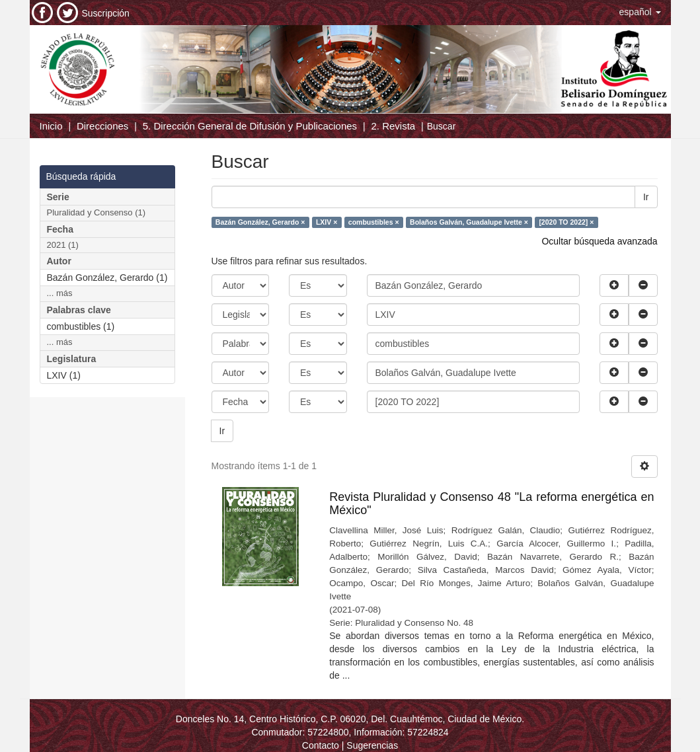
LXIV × (327, 222)
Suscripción (106, 13)
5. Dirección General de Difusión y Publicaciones (250, 126)
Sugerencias (372, 745)
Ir (646, 197)
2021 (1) (63, 245)
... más (60, 293)
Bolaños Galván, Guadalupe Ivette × (469, 222)
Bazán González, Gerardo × (260, 222)
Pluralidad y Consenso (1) (97, 212)
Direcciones (102, 126)
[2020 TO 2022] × (566, 222)
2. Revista (394, 126)
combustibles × (374, 222)
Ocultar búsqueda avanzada (599, 241)
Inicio (51, 126)
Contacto (321, 745)
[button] (640, 12)
